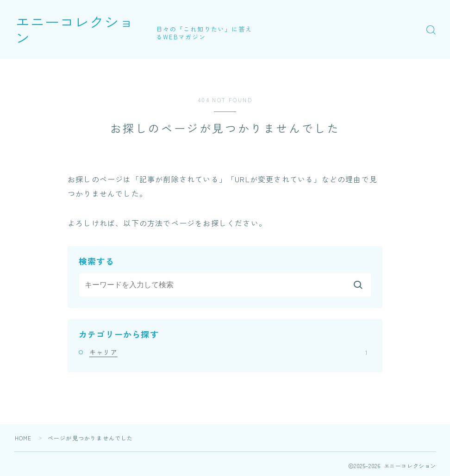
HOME (23, 438)
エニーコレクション (84, 29)
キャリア (228, 352)
